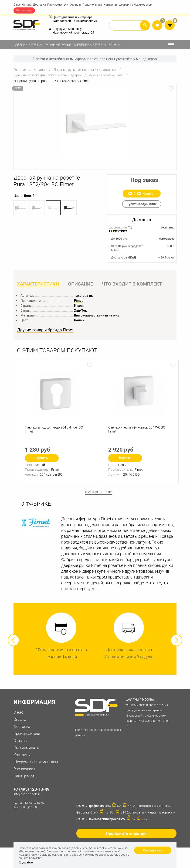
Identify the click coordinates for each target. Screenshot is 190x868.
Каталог (40, 70)
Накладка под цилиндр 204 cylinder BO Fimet (54, 429)
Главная (20, 70)
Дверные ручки (28, 45)
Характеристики (38, 284)
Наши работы (25, 776)
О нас (17, 5)
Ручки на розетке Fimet (106, 75)
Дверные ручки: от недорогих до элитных (85, 70)
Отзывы (75, 5)
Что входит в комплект (132, 284)
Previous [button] (14, 640)
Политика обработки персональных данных (99, 733)
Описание (80, 284)
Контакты (110, 5)
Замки (114, 45)
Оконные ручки (58, 45)
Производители (58, 5)
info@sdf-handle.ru (27, 794)
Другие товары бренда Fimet (45, 330)
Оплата (27, 5)
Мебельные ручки (90, 45)
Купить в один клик (142, 204)
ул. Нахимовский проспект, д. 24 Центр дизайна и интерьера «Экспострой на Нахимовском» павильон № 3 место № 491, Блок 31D (150, 713)
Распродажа (24, 10)
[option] (95, 123)
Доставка (39, 5)
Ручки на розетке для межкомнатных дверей (47, 75)
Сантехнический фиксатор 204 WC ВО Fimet (137, 429)
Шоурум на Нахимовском (135, 5)
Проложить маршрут (126, 833)
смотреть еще (99, 492)
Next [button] (176, 640)
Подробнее (26, 862)
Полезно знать (92, 5)
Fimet (78, 301)
